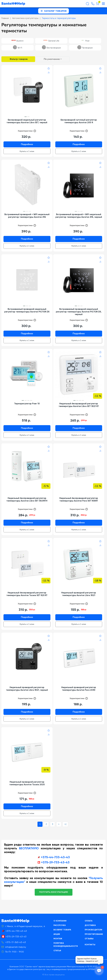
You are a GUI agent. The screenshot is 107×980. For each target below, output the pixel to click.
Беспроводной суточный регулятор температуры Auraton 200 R (79, 121)
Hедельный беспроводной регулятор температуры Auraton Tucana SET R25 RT (27, 594)
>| (65, 824)
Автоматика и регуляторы (25, 18)
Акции (57, 934)
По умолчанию (52, 59)
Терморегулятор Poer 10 (27, 404)
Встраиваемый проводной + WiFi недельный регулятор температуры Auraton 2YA (27, 216)
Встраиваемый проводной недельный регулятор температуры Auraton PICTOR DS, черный (79, 312)
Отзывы (89, 939)
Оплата (89, 921)
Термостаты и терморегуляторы (59, 18)
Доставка (90, 925)
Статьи (57, 951)
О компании (60, 921)
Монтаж (58, 939)
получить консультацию (54, 892)
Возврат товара (62, 930)
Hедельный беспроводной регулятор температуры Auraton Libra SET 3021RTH (27, 499)
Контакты (90, 945)
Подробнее (27, 144)
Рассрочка (60, 925)
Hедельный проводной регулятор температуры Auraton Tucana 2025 (27, 783)
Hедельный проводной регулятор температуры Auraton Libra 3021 (79, 594)
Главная (5, 18)
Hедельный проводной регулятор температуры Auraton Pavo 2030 (79, 689)
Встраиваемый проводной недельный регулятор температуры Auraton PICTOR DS (27, 310)
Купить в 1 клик (27, 151)
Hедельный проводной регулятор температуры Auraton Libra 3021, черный (27, 689)
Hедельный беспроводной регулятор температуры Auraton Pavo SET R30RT (79, 499)
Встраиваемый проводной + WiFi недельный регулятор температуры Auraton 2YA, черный (79, 216)
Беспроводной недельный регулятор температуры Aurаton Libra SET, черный (27, 121)
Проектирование (94, 934)
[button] (26, 117)
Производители (93, 930)
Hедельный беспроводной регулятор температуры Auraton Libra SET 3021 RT (79, 405)
